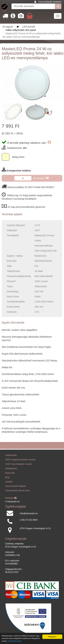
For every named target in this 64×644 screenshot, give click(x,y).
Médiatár (11, 498)
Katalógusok (11, 468)
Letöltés (9, 482)
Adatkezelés (11, 455)
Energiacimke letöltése (19, 171)
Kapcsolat (10, 473)
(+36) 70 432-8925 (29, 520)
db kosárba (41, 178)
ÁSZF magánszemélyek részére (20, 460)
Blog (7, 477)
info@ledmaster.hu (29, 513)
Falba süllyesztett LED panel (21, 30)
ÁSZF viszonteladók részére (19, 464)
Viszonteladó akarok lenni (17, 491)
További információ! (15, 641)
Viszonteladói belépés (50, 2)
